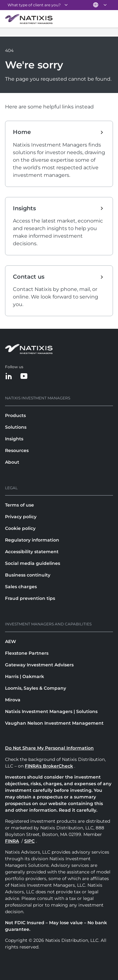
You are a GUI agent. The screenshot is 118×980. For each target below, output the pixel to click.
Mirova (13, 700)
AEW (11, 641)
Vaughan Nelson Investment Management (54, 723)
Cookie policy (20, 528)
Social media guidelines (33, 563)
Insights (14, 439)
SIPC (29, 841)
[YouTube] (24, 377)
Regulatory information (32, 540)
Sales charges (21, 587)
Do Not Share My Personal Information (49, 748)
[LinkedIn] (9, 377)
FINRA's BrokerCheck (49, 766)
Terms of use (20, 505)
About (12, 462)
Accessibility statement (32, 552)
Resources (17, 450)
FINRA (12, 841)
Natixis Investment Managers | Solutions (51, 711)
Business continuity (28, 575)
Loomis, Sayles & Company (36, 688)
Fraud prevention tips (30, 598)
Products (15, 415)
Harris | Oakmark (25, 676)
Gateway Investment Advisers (39, 665)
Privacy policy (21, 517)
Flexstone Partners (27, 653)
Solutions (16, 427)
